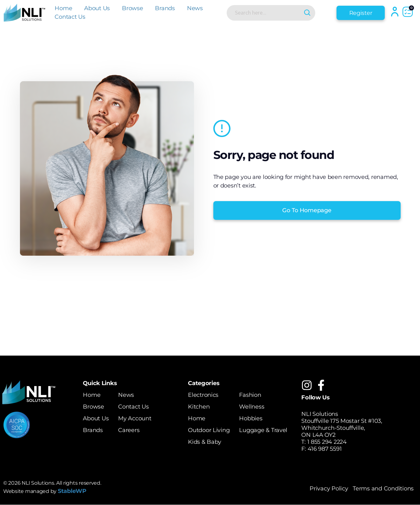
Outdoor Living (209, 430)
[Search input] (266, 13)
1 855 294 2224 (327, 442)
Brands (165, 8)
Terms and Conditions (383, 489)
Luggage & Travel (263, 430)
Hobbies (251, 418)
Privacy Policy (329, 489)
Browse (132, 8)
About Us (97, 8)
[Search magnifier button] (308, 13)
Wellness (252, 407)
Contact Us (70, 17)
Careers (129, 430)
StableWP (72, 491)
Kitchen (199, 407)
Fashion (250, 395)
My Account (135, 418)
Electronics (203, 395)
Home (63, 8)
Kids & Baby (205, 442)
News (195, 8)
